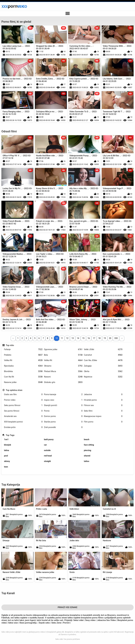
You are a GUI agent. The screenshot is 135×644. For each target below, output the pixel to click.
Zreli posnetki (63, 427)
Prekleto (23, 355)
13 (73, 338)
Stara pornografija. (29, 623)
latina (6, 450)
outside (47, 450)
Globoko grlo (63, 382)
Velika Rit (23, 360)
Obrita (103, 371)
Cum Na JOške (103, 360)
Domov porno (63, 416)
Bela (63, 355)
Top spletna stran (14, 390)
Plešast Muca (63, 371)
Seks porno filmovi (23, 405)
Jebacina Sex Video (106, 620)
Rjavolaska (23, 366)
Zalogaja (103, 366)
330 (116, 338)
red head (48, 456)
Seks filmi (103, 411)
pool (6, 456)
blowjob (7, 445)
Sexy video (90, 620)
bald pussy (49, 439)
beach (87, 439)
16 (89, 338)
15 (83, 338)
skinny (7, 461)
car (45, 445)
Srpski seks (45, 623)
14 (78, 338)
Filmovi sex (103, 405)
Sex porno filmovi (23, 411)
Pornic (63, 411)
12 (67, 338)
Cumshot (103, 355)
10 (57, 338)
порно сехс (63, 400)
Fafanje (23, 349)
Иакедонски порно (103, 416)
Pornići (66, 623)
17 (94, 338)
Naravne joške (23, 382)
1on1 (6, 439)
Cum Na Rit (23, 377)
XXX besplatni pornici (23, 422)
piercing (88, 450)
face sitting (89, 445)
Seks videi (59, 639)
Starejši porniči (63, 405)
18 (99, 338)
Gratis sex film (23, 394)
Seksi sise (13, 623)
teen (6, 467)
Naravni (63, 377)
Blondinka (23, 371)
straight (47, 461)
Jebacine (103, 394)
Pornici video (23, 400)
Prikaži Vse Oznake (68, 607)
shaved (87, 456)
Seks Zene (56, 623)
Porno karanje (63, 394)
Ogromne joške (63, 349)
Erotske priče (23, 427)
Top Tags (10, 435)
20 (110, 338)
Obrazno (63, 366)
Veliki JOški (103, 349)
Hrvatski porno (103, 400)
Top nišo (10, 345)
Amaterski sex (23, 416)
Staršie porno (63, 422)
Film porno (103, 422)
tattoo (87, 461)
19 (105, 338)
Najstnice (103, 377)
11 (62, 338)
